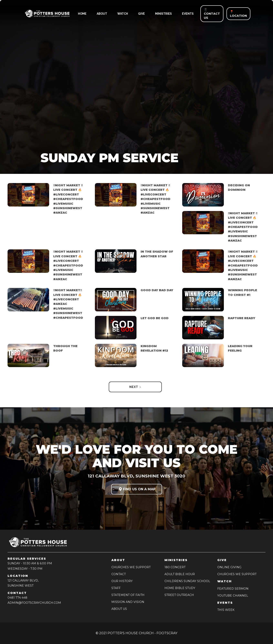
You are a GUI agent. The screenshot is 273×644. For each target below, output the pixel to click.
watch (123, 14)
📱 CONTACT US (212, 14)
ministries (163, 14)
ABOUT (102, 14)
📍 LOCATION (238, 14)
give (141, 14)
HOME (82, 14)
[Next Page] (135, 387)
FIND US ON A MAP (137, 490)
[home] (44, 14)
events (188, 14)
